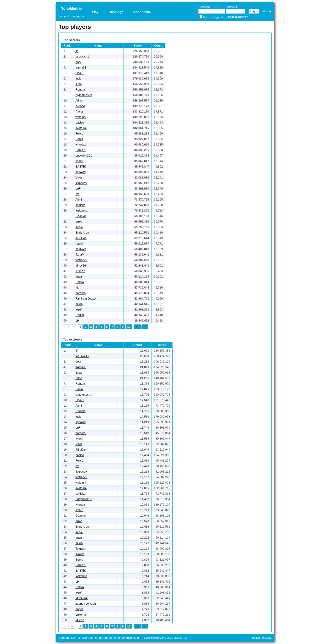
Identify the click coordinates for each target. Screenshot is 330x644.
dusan (79, 277)
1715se (80, 271)
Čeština (267, 638)
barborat (81, 293)
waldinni (81, 117)
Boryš (79, 139)
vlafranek (81, 260)
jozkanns (81, 211)
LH (77, 321)
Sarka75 (81, 150)
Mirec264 (81, 266)
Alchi (79, 200)
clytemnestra (84, 95)
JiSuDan (81, 238)
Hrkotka (80, 144)
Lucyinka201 (84, 155)
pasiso (80, 122)
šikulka (80, 554)
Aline (79, 100)
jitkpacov (81, 183)
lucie (78, 78)
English (255, 638)
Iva (77, 194)
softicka (80, 205)
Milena (80, 620)
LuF (78, 189)
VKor (79, 178)
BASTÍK (81, 167)
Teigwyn (81, 249)
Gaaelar (81, 216)
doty (78, 62)
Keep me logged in (214, 17)
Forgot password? (237, 17)
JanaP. (80, 255)
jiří (77, 51)
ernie (79, 222)
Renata (80, 89)
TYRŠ (79, 510)
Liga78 (80, 73)
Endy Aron (82, 233)
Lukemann (82, 615)
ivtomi (79, 161)
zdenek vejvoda (86, 604)
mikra (79, 304)
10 (129, 327)
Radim (80, 315)
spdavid (80, 172)
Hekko (80, 282)
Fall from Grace (85, 299)
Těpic (79, 227)
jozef (78, 310)
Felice (79, 133)
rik (77, 288)
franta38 (81, 67)
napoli (79, 244)
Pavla (79, 111)
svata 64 (81, 128)
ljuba (78, 84)
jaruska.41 (82, 56)
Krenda (80, 106)
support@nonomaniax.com (121, 638)
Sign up (266, 11)
